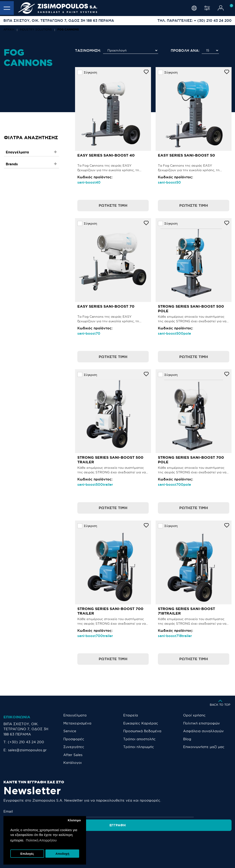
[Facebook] (118, 841)
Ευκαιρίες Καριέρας (141, 723)
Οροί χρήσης (194, 715)
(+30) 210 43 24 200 (26, 742)
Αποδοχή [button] (62, 854)
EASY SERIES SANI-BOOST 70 (106, 306)
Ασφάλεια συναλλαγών (203, 731)
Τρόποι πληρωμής (139, 747)
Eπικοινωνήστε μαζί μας (204, 747)
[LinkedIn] (141, 841)
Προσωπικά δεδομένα (142, 731)
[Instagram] (108, 841)
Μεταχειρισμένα (77, 723)
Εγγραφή (215, 811)
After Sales (73, 755)
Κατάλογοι (73, 763)
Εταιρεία (131, 715)
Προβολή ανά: (185, 50)
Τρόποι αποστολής (139, 739)
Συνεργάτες (74, 747)
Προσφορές (74, 739)
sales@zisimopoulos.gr (27, 750)
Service (70, 731)
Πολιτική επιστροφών (201, 723)
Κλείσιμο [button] (74, 820)
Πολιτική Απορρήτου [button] (41, 840)
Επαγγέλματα (75, 715)
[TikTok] (152, 841)
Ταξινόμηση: (88, 50)
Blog (187, 739)
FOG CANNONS (68, 29)
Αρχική (9, 29)
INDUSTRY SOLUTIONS (36, 29)
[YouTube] (129, 841)
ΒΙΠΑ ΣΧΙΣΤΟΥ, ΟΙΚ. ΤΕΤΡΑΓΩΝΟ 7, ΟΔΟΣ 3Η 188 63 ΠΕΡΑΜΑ (26, 729)
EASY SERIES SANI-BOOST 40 (106, 155)
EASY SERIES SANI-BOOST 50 (186, 155)
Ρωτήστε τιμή (113, 205)
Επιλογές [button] (27, 854)
